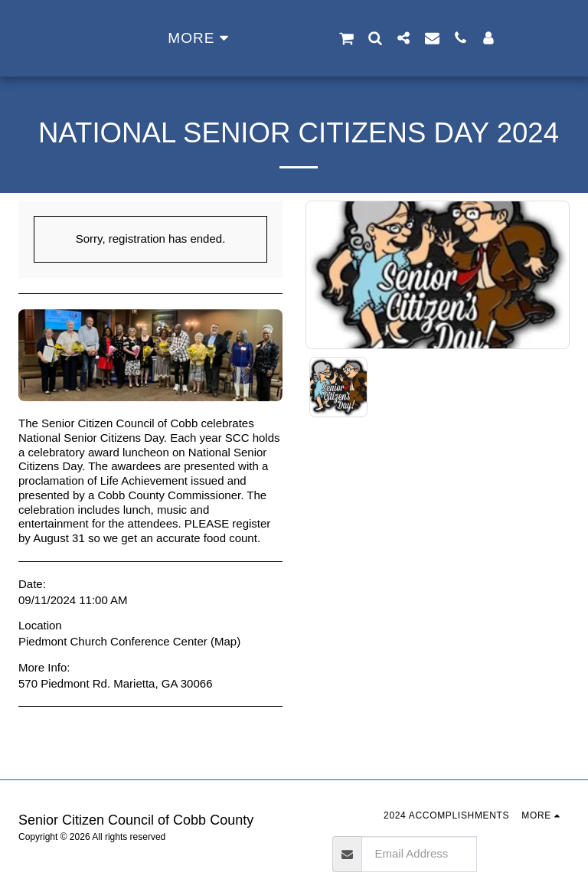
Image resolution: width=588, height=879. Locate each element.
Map (225, 641)
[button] (395, 38)
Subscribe (523, 853)
